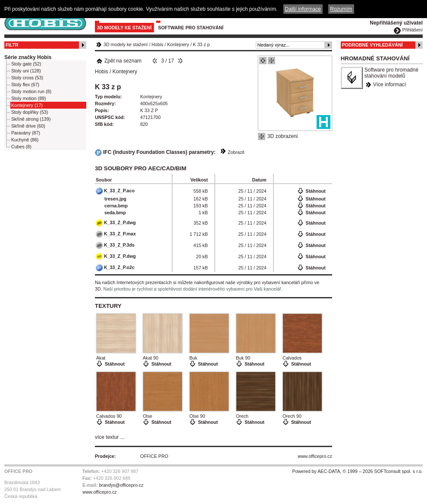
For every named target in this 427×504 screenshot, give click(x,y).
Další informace (303, 9)
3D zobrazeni (283, 136)
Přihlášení (413, 30)
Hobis (157, 44)
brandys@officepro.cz (121, 485)
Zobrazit (236, 152)
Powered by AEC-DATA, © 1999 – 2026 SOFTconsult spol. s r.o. (358, 471)
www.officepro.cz (315, 456)
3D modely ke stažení (124, 28)
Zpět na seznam (119, 61)
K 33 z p (201, 44)
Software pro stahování (191, 28)
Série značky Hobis (28, 57)
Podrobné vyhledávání (372, 45)
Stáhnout (316, 191)
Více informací (390, 85)
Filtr (12, 45)
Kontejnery (178, 44)
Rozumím (341, 9)
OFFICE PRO (154, 456)
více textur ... (110, 437)
